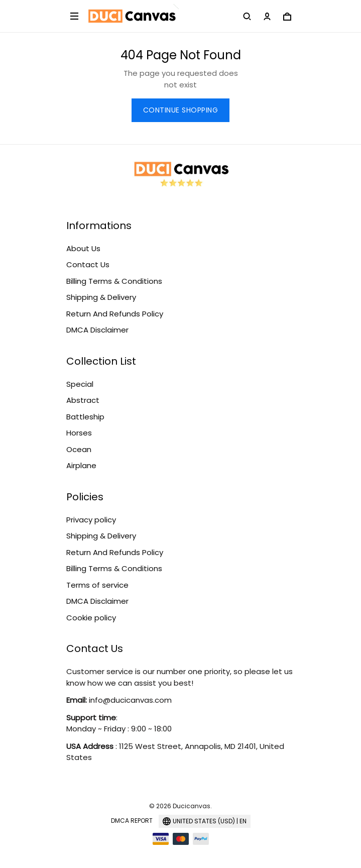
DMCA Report (132, 821)
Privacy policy (91, 520)
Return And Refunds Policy (115, 314)
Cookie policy (91, 618)
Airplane (81, 465)
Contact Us (88, 264)
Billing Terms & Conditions (114, 281)
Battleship (85, 417)
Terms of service (97, 585)
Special (80, 384)
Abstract (83, 400)
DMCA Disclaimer (97, 330)
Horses (79, 433)
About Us (83, 248)
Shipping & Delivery (101, 297)
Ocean (79, 449)
